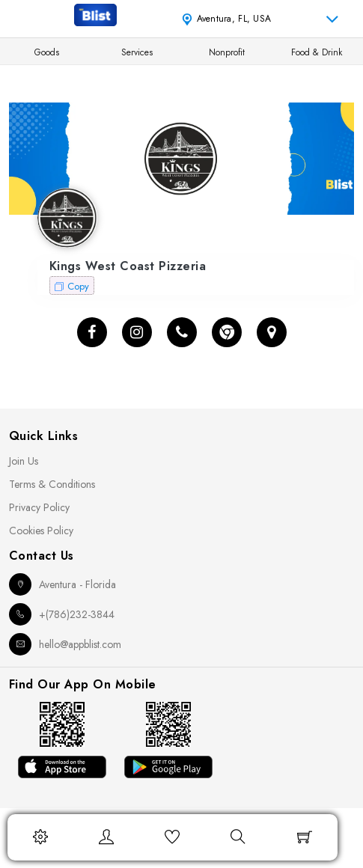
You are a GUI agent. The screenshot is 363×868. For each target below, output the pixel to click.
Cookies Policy (41, 531)
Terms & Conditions (52, 484)
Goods (47, 52)
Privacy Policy (39, 507)
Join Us (24, 461)
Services (137, 52)
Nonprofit (227, 52)
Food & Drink (317, 52)
